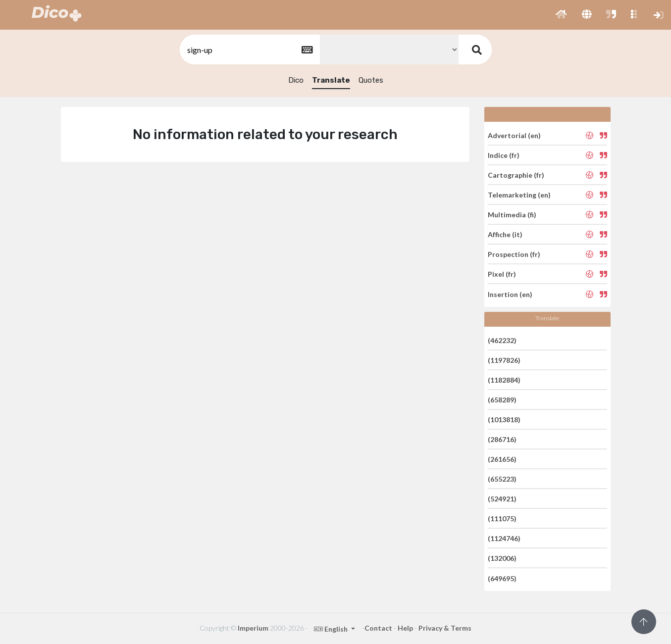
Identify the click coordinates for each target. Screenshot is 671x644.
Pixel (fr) (502, 274)
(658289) (502, 400)
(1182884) (504, 380)
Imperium (253, 628)
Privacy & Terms (445, 628)
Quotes (371, 80)
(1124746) (504, 538)
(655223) (502, 479)
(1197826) (504, 360)
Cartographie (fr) (516, 175)
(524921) (502, 499)
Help (405, 628)
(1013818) (504, 420)
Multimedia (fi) (512, 215)
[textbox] (249, 50)
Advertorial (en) (514, 135)
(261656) (502, 459)
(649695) (502, 578)
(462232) (502, 340)
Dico (296, 80)
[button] (561, 15)
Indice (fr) (504, 155)
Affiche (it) (505, 234)
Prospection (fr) (514, 254)
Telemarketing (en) (519, 195)
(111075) (502, 519)
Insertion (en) (510, 294)
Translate (331, 80)
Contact (378, 628)
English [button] (332, 629)
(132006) (502, 558)
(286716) (502, 439)
